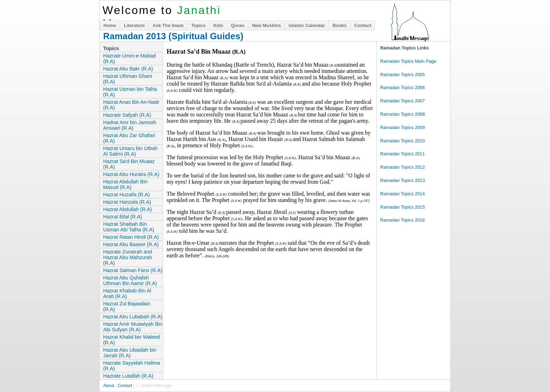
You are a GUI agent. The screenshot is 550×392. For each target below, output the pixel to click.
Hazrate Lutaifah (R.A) (128, 376)
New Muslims (267, 25)
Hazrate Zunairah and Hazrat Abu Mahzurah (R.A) (128, 257)
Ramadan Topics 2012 (403, 167)
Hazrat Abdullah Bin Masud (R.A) (125, 184)
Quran (237, 25)
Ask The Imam (168, 25)
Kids (218, 25)
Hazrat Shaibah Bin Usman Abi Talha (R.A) (129, 227)
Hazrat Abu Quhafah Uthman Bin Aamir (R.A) (130, 281)
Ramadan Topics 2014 (403, 194)
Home (110, 25)
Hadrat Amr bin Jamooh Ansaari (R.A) (130, 125)
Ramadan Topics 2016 (403, 220)
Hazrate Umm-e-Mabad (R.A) (129, 59)
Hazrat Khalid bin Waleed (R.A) (132, 340)
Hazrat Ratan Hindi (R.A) (131, 237)
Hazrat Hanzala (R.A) (127, 202)
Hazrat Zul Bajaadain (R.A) (127, 306)
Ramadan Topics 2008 (403, 114)
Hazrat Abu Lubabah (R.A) (133, 317)
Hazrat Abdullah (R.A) (128, 209)
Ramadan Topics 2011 (403, 154)
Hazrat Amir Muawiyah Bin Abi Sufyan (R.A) (133, 327)
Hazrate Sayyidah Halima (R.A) (132, 366)
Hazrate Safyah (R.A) (127, 115)
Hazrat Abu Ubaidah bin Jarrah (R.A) (130, 353)
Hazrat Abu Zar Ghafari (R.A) (129, 138)
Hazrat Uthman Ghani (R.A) (128, 79)
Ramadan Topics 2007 (403, 101)
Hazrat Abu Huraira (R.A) (131, 174)
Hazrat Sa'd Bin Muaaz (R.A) (129, 164)
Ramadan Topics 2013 (403, 180)
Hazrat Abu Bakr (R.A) (128, 69)
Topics (198, 25)
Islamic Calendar (307, 25)
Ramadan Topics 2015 (403, 207)
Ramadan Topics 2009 (403, 127)
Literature (134, 25)
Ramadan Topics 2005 (403, 75)
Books (340, 25)
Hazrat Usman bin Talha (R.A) (130, 92)
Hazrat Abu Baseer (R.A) (131, 244)
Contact (363, 25)
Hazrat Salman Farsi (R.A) (133, 270)
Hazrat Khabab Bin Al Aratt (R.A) (127, 293)
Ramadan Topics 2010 (403, 141)
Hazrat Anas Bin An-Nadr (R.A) (131, 105)
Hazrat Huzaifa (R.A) (126, 195)
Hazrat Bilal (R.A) (123, 217)
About (109, 386)
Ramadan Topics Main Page (408, 61)
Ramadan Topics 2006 (403, 87)
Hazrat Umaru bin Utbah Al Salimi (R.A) (130, 151)
